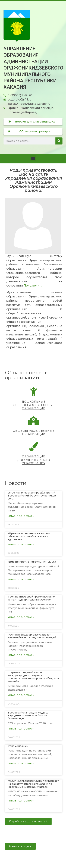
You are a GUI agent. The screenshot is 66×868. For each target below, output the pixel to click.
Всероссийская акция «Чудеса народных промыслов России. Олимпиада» (28, 716)
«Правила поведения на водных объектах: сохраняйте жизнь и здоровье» (29, 536)
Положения (32, 286)
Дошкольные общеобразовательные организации (34, 405)
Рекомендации (18, 746)
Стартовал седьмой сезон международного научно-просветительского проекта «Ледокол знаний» (33, 677)
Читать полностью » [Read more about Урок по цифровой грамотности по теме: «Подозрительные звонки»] (21, 617)
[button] (33, 158)
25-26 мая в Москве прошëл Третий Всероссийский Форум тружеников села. (32, 496)
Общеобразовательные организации (34, 432)
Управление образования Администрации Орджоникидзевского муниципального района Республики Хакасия (33, 68)
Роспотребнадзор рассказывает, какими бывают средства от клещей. (32, 636)
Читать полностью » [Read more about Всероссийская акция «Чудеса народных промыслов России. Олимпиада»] (21, 729)
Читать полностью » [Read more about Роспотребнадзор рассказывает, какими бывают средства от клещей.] (21, 655)
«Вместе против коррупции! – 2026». (32, 562)
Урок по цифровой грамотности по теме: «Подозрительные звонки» (31, 598)
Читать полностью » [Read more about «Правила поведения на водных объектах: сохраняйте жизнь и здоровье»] (21, 544)
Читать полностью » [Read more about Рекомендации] (21, 764)
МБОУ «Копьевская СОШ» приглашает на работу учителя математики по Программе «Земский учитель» (33, 784)
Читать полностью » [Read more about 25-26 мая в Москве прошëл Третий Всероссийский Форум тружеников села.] (21, 516)
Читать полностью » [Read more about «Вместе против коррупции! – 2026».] (21, 579)
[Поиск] (59, 141)
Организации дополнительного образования (34, 460)
